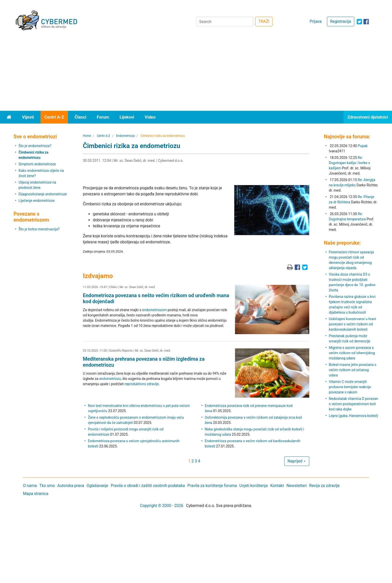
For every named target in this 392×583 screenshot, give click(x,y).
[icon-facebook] (366, 22)
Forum (103, 117)
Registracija (341, 21)
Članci (80, 117)
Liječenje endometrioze (36, 201)
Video (150, 117)
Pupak (363, 146)
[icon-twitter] (359, 22)
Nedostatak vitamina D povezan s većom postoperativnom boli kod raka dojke (353, 404)
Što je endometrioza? (35, 146)
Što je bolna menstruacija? (39, 229)
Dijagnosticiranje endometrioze (43, 194)
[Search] (225, 22)
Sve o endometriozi (35, 137)
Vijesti (28, 117)
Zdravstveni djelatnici (368, 117)
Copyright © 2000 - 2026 (162, 506)
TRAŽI (264, 21)
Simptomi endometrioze (37, 164)
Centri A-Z (54, 117)
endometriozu (110, 379)
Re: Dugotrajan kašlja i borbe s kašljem (349, 163)
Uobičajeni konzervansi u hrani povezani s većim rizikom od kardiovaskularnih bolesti (352, 324)
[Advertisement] (196, 73)
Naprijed (297, 461)
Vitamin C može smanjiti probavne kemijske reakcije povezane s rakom (350, 387)
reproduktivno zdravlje (142, 384)
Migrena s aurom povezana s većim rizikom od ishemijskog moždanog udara (352, 353)
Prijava (315, 21)
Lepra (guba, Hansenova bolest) (353, 416)
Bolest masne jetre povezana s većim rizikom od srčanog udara (352, 370)
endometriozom (154, 310)
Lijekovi (127, 117)
